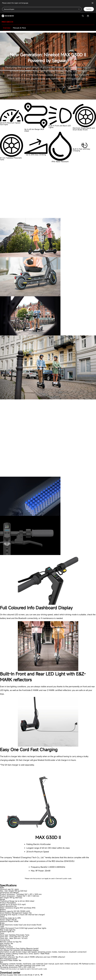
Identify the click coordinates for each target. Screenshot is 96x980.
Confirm (89, 9)
